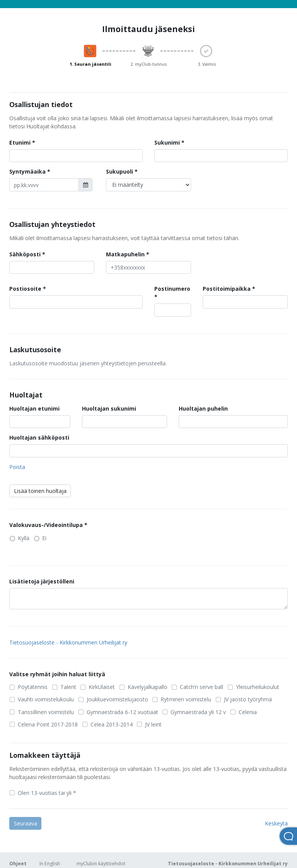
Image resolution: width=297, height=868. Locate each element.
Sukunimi (167, 142)
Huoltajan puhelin (203, 408)
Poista (17, 467)
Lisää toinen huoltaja (40, 491)
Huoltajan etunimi (34, 408)
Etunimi (20, 142)
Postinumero (172, 289)
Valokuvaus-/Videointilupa (46, 525)
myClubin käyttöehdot (101, 864)
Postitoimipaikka (227, 289)
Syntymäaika (27, 171)
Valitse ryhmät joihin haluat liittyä (57, 674)
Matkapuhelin (125, 254)
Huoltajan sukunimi (109, 408)
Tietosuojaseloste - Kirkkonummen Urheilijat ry (68, 642)
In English (50, 864)
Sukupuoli (119, 171)
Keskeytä (276, 823)
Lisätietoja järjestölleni (42, 581)
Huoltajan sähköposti (39, 437)
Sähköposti (25, 254)
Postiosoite (25, 289)
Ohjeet (18, 864)
